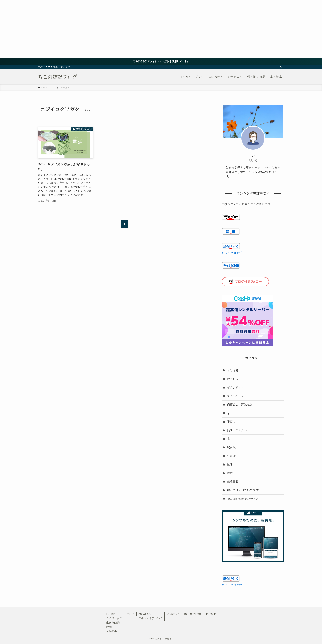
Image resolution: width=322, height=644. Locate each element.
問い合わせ (145, 614)
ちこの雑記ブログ (57, 77)
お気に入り (173, 614)
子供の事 (112, 631)
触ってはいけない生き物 (243, 490)
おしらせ (233, 370)
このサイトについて (151, 618)
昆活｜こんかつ (237, 430)
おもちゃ (233, 379)
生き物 (231, 456)
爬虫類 (231, 447)
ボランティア (235, 387)
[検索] (282, 67)
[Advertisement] (123, 29)
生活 (230, 464)
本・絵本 (210, 614)
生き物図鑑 (113, 623)
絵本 (230, 473)
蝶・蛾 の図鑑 (193, 614)
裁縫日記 (233, 481)
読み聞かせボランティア (243, 499)
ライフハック (235, 396)
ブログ (130, 614)
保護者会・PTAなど (240, 404)
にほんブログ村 (232, 253)
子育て (231, 422)
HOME (110, 614)
